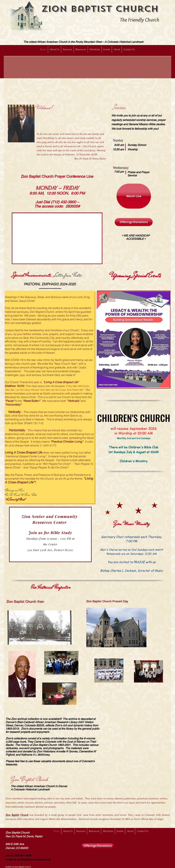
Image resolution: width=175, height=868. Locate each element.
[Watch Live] (134, 196)
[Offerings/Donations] (134, 222)
